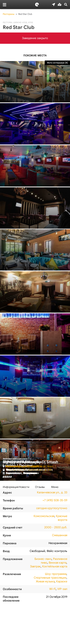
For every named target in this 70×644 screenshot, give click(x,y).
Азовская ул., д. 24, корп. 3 (22, 466)
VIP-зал (62, 589)
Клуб (31, 22)
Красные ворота (62, 518)
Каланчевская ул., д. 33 (52, 492)
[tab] (11, 487)
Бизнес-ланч (43, 559)
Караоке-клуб (20, 22)
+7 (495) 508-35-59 (55, 500)
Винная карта (58, 563)
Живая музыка (45, 581)
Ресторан (8, 22)
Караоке (62, 581)
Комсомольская (44, 516)
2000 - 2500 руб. (56, 527)
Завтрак (35, 566)
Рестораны (9, 14)
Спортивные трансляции (50, 578)
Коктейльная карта (55, 566)
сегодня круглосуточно (52, 508)
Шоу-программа (56, 574)
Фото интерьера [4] (57, 63)
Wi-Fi (53, 589)
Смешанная (60, 535)
